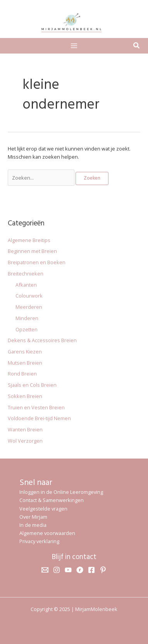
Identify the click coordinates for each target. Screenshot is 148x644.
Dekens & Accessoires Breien (42, 340)
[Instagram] (57, 570)
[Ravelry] (80, 570)
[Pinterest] (103, 570)
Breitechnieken (26, 274)
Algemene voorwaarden (47, 533)
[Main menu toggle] (74, 46)
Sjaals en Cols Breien (32, 385)
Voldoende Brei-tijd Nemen (39, 418)
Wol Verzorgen (25, 441)
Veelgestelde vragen (43, 509)
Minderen (27, 318)
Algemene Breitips (29, 240)
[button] (137, 46)
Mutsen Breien (25, 363)
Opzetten (27, 329)
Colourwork (29, 296)
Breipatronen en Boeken (37, 262)
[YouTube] (68, 570)
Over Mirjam (33, 517)
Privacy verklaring (39, 541)
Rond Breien (22, 374)
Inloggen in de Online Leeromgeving (61, 492)
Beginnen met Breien (32, 251)
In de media (33, 525)
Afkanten (26, 285)
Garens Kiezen (25, 351)
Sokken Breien (25, 396)
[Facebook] (91, 570)
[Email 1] (45, 570)
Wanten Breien (25, 429)
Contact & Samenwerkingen (52, 500)
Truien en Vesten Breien (36, 407)
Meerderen (29, 307)
